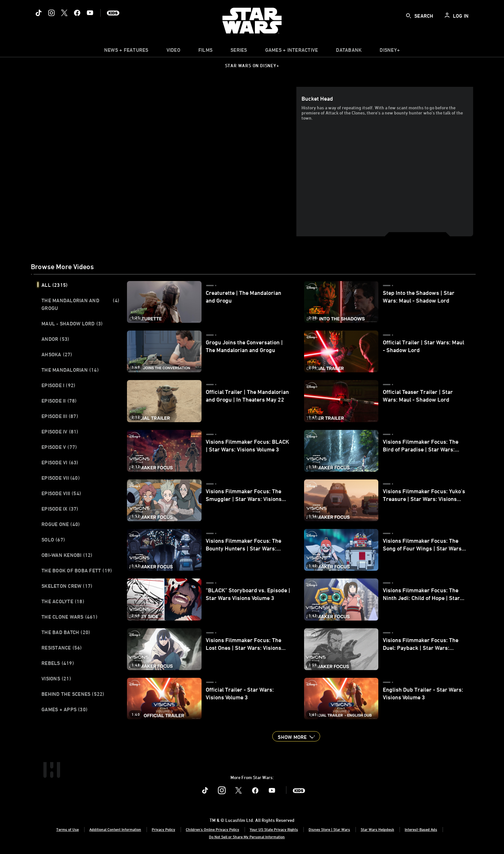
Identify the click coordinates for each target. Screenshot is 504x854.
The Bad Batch (66, 632)
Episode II (59, 401)
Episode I (58, 385)
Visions (56, 678)
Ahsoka (57, 354)
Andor (55, 339)
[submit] (409, 16)
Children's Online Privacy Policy (212, 829)
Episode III (60, 416)
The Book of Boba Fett (77, 570)
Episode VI (60, 462)
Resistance (62, 648)
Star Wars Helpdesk (377, 829)
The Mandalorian (70, 370)
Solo (53, 540)
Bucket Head (317, 98)
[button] (296, 736)
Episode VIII (61, 493)
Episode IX (60, 509)
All (54, 285)
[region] (165, 161)
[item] (126, 51)
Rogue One (61, 524)
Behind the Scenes (73, 694)
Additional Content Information (115, 829)
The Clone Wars (69, 617)
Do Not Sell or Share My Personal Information (247, 837)
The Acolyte (63, 601)
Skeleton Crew (67, 586)
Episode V (59, 447)
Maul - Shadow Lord (72, 323)
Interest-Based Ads (421, 829)
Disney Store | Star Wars (329, 829)
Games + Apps (64, 709)
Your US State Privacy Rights (274, 829)
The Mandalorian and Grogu (80, 304)
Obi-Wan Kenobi (67, 555)
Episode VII (61, 478)
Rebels (58, 663)
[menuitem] (173, 51)
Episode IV (60, 432)
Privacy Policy (163, 829)
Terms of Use (67, 829)
